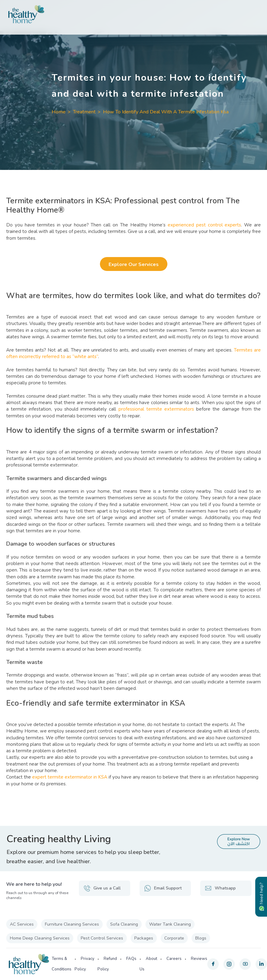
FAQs (131, 959)
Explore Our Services (133, 264)
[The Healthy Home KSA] (133, 14)
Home (59, 112)
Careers (174, 959)
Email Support (163, 888)
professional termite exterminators (156, 409)
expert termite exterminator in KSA (70, 777)
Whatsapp (220, 888)
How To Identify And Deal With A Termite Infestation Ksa (166, 112)
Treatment (84, 112)
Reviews (199, 959)
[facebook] (213, 964)
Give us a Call (102, 888)
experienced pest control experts (204, 225)
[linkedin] (261, 964)
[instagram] (229, 964)
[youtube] (245, 964)
